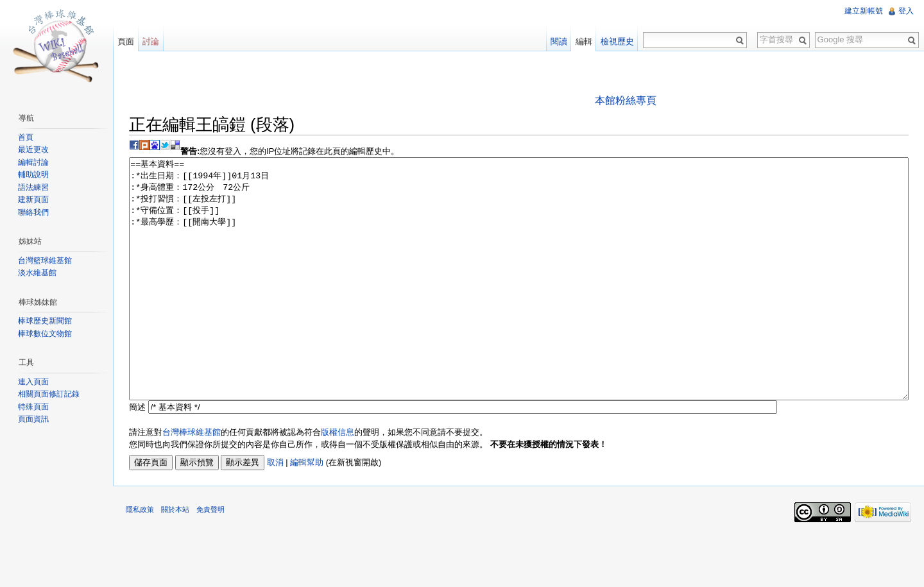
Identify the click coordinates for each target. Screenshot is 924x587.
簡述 (137, 455)
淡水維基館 (37, 273)
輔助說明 (33, 174)
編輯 (584, 41)
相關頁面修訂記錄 (49, 394)
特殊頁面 (33, 407)
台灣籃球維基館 (45, 260)
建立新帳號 (864, 11)
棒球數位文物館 (45, 334)
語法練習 (33, 187)
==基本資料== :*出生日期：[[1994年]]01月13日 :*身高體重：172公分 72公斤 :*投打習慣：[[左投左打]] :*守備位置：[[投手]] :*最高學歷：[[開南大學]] (519, 303)
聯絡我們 (33, 212)
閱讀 (559, 41)
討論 (151, 41)
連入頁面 (33, 382)
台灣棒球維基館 (192, 480)
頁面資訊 (33, 419)
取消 (275, 510)
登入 (906, 11)
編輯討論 (33, 162)
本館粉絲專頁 (626, 100)
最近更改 (33, 149)
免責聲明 (210, 557)
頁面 (126, 41)
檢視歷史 (617, 41)
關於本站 (175, 557)
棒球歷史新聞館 (45, 321)
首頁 (26, 137)
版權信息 (338, 480)
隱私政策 (140, 557)
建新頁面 (33, 200)
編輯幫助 (307, 510)
